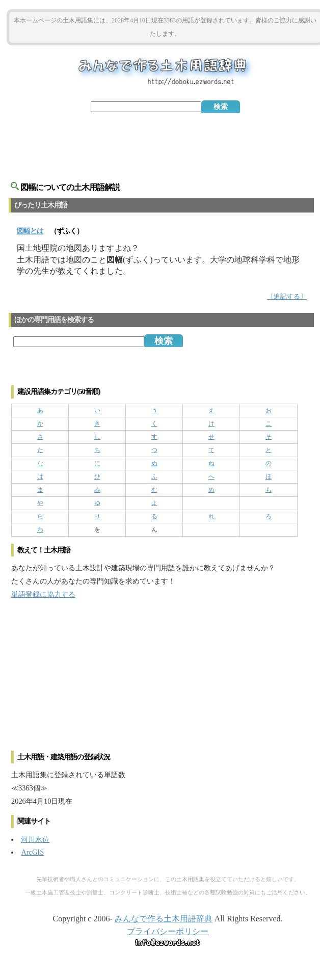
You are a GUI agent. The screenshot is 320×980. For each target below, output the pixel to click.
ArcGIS (32, 852)
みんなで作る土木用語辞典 (164, 919)
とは (30, 231)
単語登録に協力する (43, 594)
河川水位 (35, 839)
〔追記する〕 (287, 297)
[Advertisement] (165, 141)
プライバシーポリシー (168, 931)
